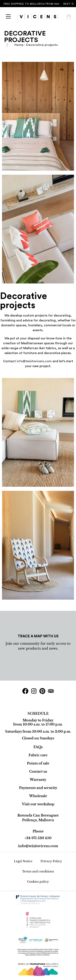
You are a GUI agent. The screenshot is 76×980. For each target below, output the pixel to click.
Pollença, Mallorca (38, 820)
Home (19, 45)
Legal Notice (23, 861)
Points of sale (38, 763)
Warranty (38, 780)
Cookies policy (38, 882)
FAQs (38, 747)
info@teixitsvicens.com (34, 361)
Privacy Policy (51, 861)
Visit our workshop (38, 804)
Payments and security (38, 788)
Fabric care (38, 755)
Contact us (38, 771)
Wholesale (38, 796)
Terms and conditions (38, 871)
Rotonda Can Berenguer (38, 815)
